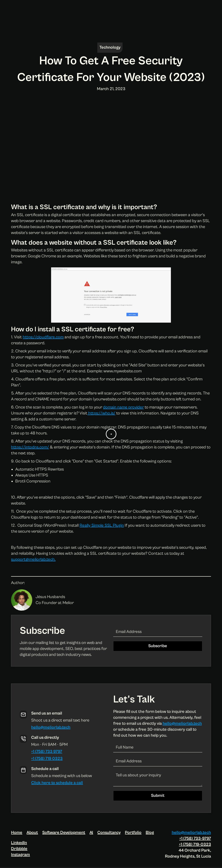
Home (17, 833)
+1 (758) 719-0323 (195, 845)
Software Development (64, 833)
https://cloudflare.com (43, 337)
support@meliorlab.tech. (33, 560)
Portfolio (133, 833)
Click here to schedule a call (57, 783)
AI (91, 833)
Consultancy (109, 833)
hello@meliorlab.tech (51, 727)
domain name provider (123, 407)
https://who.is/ (101, 413)
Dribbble (19, 849)
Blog (150, 833)
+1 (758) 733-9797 (195, 839)
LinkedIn (19, 843)
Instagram (20, 855)
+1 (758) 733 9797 (47, 752)
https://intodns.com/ (30, 447)
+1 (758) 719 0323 (47, 759)
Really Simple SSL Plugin (102, 525)
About (32, 833)
